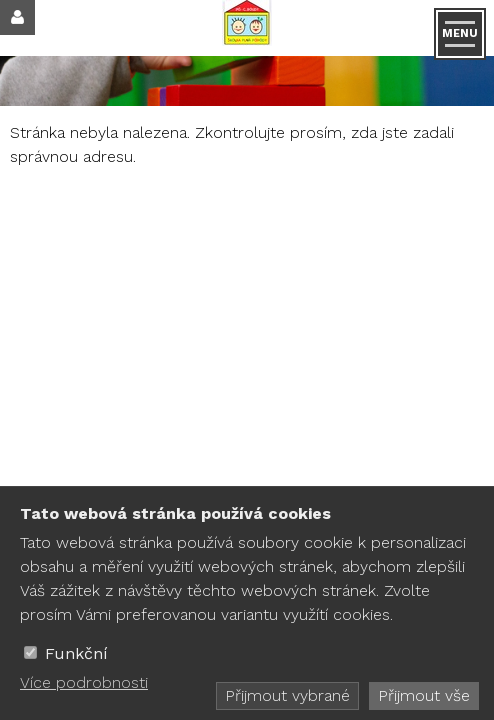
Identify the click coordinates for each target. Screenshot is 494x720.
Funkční (76, 653)
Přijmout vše (424, 695)
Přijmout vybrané (287, 695)
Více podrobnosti (84, 682)
